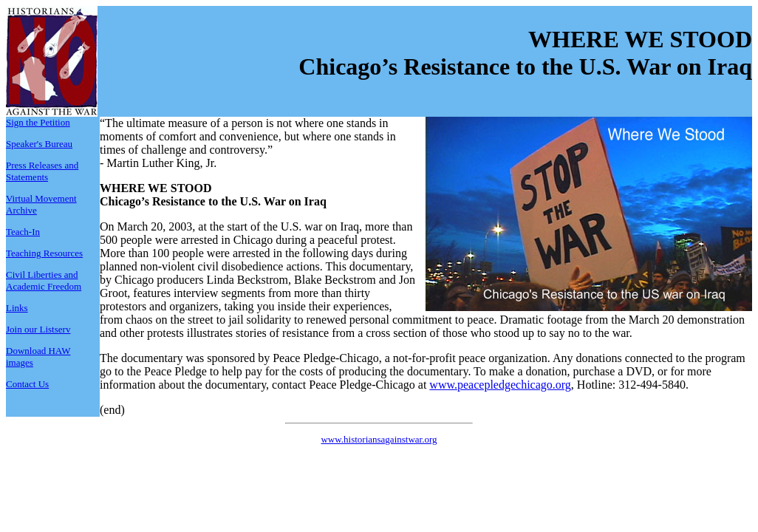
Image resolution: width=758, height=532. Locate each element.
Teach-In (23, 232)
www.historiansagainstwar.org (379, 439)
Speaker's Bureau (39, 144)
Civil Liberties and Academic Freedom (44, 280)
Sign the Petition (38, 122)
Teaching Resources (44, 253)
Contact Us (27, 384)
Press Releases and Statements (42, 171)
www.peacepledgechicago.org (500, 385)
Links (17, 308)
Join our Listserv (38, 329)
